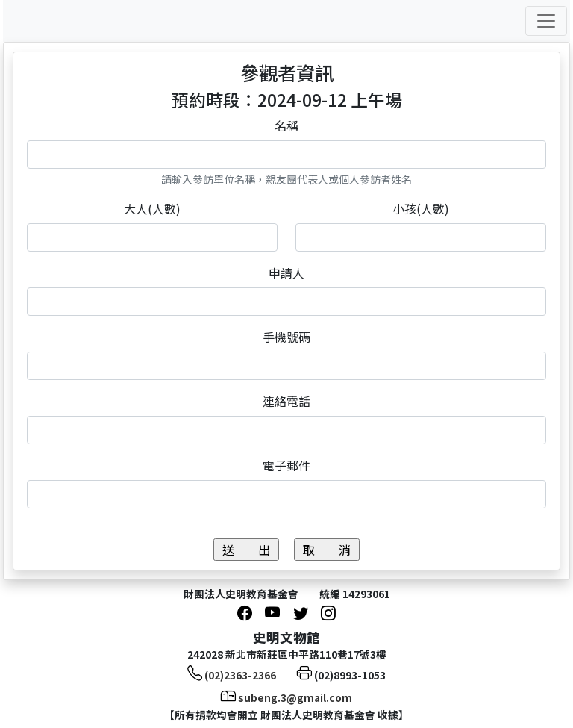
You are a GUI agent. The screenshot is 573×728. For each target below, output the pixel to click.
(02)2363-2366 (240, 675)
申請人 (286, 273)
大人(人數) (152, 208)
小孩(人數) (421, 208)
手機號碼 (286, 337)
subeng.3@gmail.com (295, 697)
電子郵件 (286, 465)
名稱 (286, 125)
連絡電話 (286, 401)
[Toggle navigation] (546, 21)
